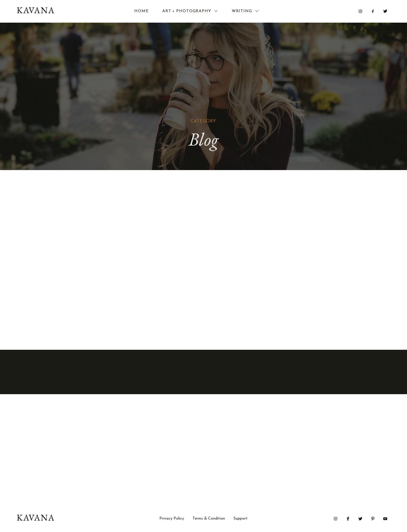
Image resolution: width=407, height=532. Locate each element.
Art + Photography (190, 11)
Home (141, 11)
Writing (245, 11)
